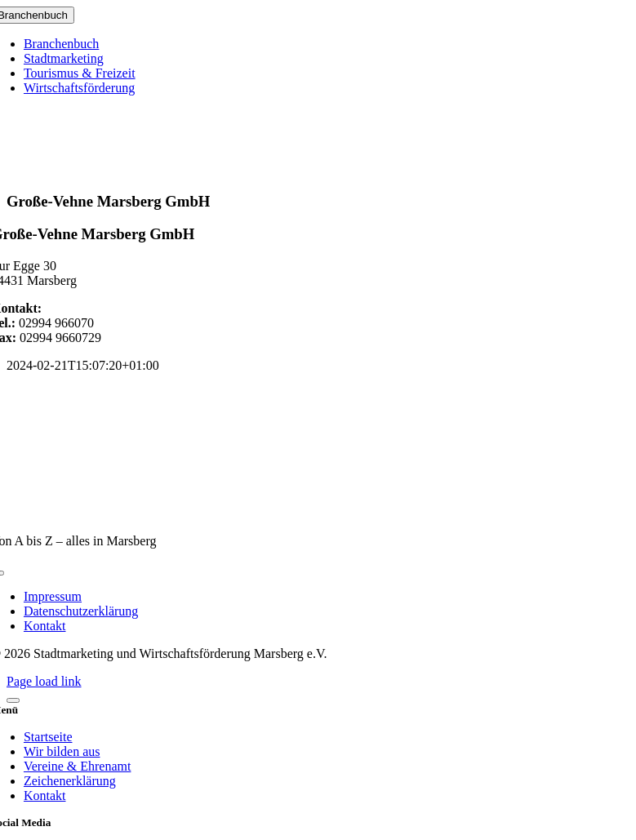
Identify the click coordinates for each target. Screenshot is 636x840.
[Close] (13, 700)
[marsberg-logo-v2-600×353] (318, 513)
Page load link (44, 681)
